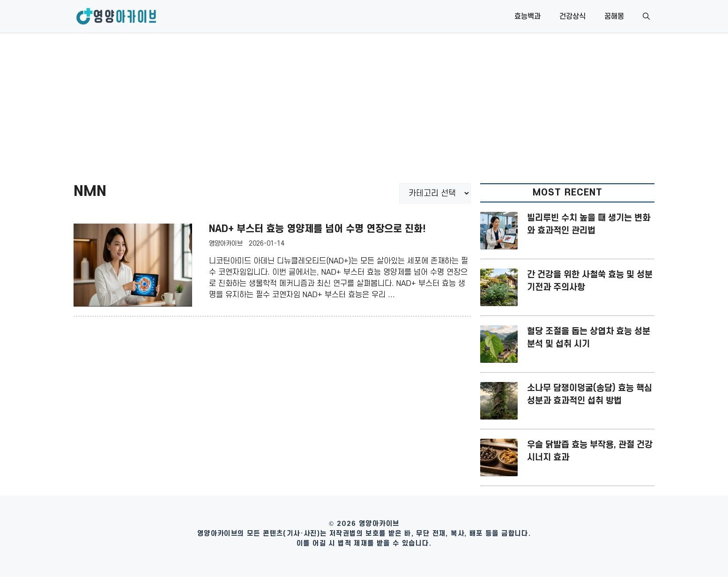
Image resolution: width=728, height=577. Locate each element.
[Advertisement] (364, 104)
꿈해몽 (614, 16)
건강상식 (572, 16)
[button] (646, 16)
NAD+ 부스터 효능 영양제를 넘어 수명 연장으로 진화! (317, 229)
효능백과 (527, 16)
